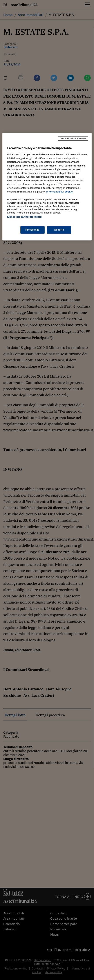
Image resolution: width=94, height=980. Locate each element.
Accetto (59, 230)
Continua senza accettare (73, 138)
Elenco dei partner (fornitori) (24, 217)
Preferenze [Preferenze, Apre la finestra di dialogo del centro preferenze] (33, 230)
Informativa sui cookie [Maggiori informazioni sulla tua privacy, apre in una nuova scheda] (60, 192)
